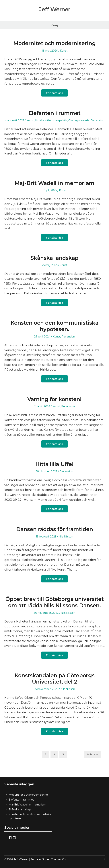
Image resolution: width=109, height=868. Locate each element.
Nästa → (93, 754)
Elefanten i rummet (55, 113)
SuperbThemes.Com (55, 859)
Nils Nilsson (66, 537)
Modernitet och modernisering (55, 43)
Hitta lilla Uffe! (55, 464)
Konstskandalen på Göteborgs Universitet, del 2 (55, 679)
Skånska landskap (54, 258)
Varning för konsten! (54, 399)
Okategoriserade (79, 120)
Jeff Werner (54, 9)
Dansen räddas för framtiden (54, 529)
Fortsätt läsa (54, 93)
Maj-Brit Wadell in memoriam (55, 183)
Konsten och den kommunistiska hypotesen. (54, 326)
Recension (98, 120)
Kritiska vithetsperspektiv (51, 120)
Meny (55, 25)
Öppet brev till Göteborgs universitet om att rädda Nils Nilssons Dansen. (54, 602)
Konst (64, 51)
